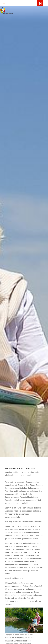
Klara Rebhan (14, 472)
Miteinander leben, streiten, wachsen (19, 475)
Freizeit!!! (36, 472)
